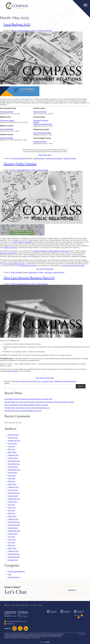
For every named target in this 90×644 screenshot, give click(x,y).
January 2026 (13, 438)
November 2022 (14, 525)
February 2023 (13, 519)
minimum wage (48, 381)
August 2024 (13, 473)
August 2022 (13, 534)
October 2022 (13, 528)
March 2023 (12, 516)
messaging (48, 272)
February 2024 (13, 487)
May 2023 (12, 510)
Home (8, 605)
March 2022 (12, 548)
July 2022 (11, 537)
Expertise (18, 605)
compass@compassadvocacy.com (16, 621)
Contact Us (72, 590)
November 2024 (14, 464)
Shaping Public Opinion (20, 164)
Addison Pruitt (43, 170)
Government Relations (19, 158)
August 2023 (13, 502)
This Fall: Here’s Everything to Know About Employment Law (27, 408)
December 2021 (14, 554)
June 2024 (12, 476)
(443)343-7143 (9, 624)
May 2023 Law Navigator (45, 378)
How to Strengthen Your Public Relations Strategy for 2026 (26, 405)
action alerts (33, 272)
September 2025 (14, 441)
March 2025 (12, 452)
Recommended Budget (42, 133)
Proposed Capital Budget (43, 124)
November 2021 (14, 557)
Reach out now (12, 371)
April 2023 (12, 513)
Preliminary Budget (7, 120)
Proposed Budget (7, 112)
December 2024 (14, 461)
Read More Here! (45, 155)
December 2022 (14, 522)
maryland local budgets (54, 158)
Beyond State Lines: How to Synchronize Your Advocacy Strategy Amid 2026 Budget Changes (39, 402)
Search (7, 383)
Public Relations (17, 272)
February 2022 (13, 551)
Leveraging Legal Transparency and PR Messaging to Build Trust (28, 399)
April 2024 (12, 481)
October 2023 (13, 496)
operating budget (70, 158)
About (35, 605)
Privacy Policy (82, 634)
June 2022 (12, 540)
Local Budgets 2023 (17, 25)
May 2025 (12, 449)
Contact (40, 605)
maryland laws (36, 381)
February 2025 (13, 455)
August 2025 (13, 443)
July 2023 (11, 505)
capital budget (39, 158)
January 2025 (13, 458)
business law (25, 381)
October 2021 (13, 560)
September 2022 (14, 531)
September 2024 (14, 470)
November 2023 (14, 493)
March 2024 (12, 484)
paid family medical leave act (65, 381)
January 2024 (13, 490)
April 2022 (12, 545)
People (13, 605)
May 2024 (12, 478)
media (41, 272)
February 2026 (13, 435)
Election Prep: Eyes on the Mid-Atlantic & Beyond (23, 411)
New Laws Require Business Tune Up (29, 278)
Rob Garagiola (43, 284)
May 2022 (11, 542)
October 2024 (13, 467)
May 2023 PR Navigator (45, 269)
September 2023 (14, 499)
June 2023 (12, 508)
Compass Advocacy (45, 31)
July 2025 (11, 446)
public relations (59, 272)
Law (12, 381)
